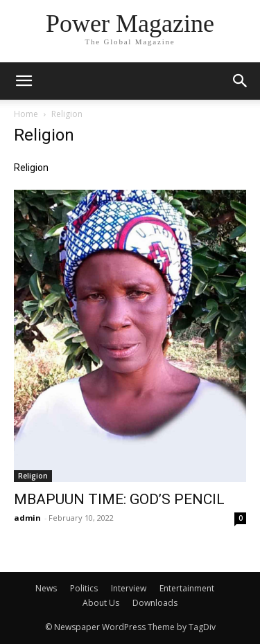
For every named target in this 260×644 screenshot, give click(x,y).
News (46, 588)
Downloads (155, 603)
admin (27, 518)
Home (26, 114)
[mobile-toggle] (24, 81)
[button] (241, 81)
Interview (129, 588)
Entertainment (187, 588)
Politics (84, 588)
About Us (101, 603)
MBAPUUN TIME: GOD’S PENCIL (119, 499)
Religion (33, 476)
